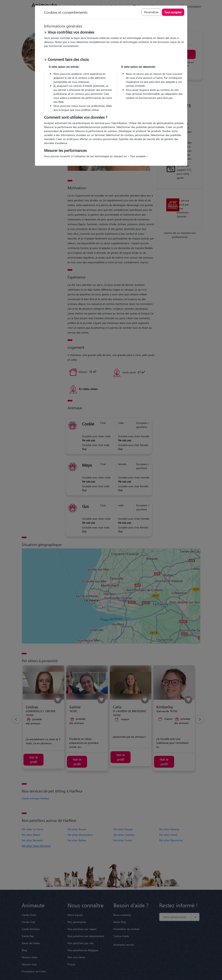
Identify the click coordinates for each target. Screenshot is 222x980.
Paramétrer (151, 12)
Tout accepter (173, 12)
